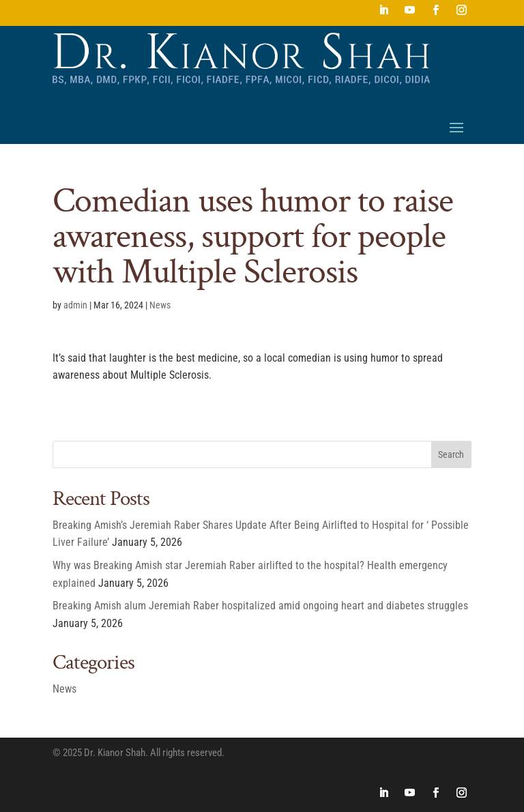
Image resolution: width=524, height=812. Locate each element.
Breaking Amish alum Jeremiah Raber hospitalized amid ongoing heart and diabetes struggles (260, 606)
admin (75, 305)
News (160, 305)
